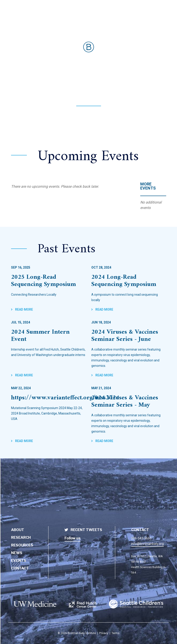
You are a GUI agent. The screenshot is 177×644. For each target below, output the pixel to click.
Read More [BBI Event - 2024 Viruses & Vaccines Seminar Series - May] (104, 441)
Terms (116, 633)
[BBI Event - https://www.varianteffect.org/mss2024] (48, 399)
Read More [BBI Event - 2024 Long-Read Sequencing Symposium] (104, 309)
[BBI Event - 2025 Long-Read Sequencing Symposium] (48, 282)
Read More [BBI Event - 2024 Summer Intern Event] (24, 375)
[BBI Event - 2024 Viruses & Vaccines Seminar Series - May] (129, 403)
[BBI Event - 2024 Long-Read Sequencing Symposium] (129, 282)
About (18, 530)
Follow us (72, 538)
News (17, 553)
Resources (22, 545)
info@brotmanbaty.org (147, 544)
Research (21, 537)
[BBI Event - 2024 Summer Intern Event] (48, 337)
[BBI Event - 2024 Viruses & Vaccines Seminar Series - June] (129, 337)
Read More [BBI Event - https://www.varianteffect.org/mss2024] (24, 441)
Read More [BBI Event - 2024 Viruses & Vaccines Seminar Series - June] (104, 375)
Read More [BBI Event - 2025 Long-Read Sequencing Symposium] (24, 309)
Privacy (104, 633)
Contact (20, 568)
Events (19, 561)
